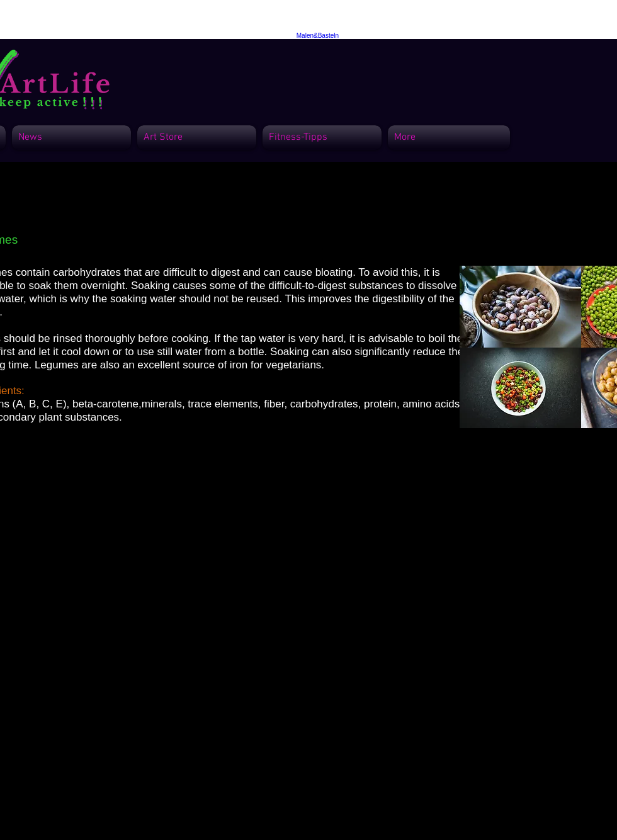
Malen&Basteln (318, 36)
